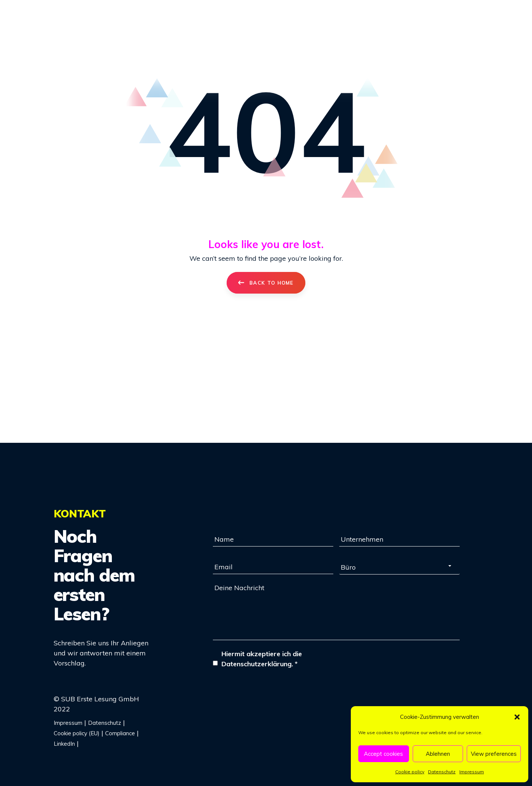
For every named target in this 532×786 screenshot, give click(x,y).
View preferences (494, 754)
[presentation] (270, 691)
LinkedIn (64, 744)
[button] (517, 717)
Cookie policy (410, 772)
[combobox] (399, 567)
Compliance (120, 733)
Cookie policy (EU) (77, 733)
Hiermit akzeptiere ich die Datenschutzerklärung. (262, 659)
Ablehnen (438, 754)
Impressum (472, 772)
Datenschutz (442, 772)
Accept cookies (383, 754)
